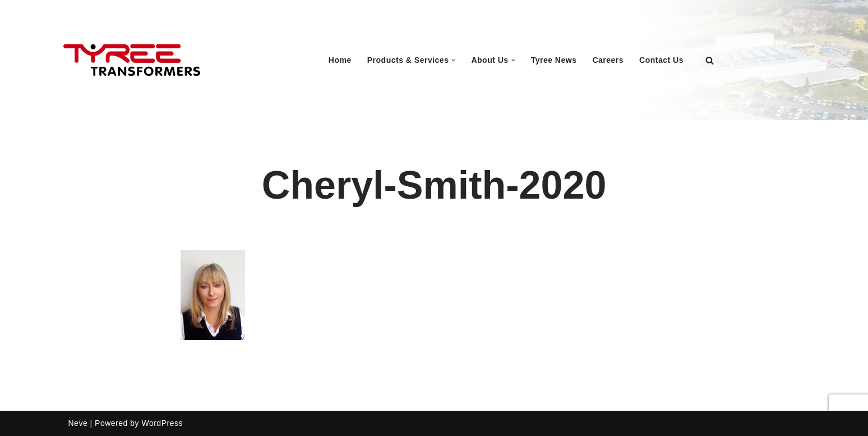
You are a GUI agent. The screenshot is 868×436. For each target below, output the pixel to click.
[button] (453, 60)
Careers (608, 60)
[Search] (710, 60)
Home (340, 60)
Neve (78, 423)
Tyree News (554, 60)
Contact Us (661, 60)
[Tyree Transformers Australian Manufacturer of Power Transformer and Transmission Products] (132, 60)
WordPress (162, 423)
